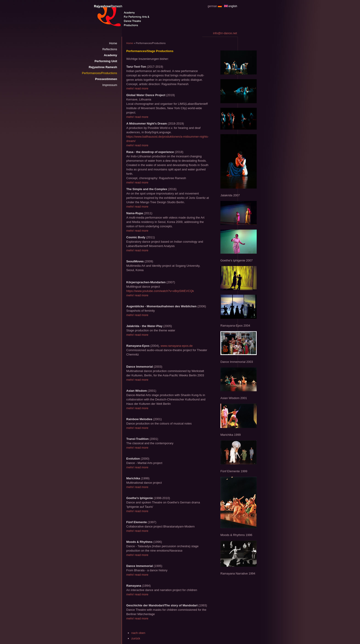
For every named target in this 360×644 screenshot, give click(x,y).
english (233, 6)
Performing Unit (106, 61)
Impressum (110, 85)
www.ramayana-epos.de (177, 346)
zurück (136, 638)
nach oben (138, 633)
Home (113, 43)
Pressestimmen (106, 79)
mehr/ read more (137, 88)
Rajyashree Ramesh (103, 67)
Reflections (110, 49)
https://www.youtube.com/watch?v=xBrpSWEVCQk (160, 291)
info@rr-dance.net (225, 33)
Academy (110, 55)
